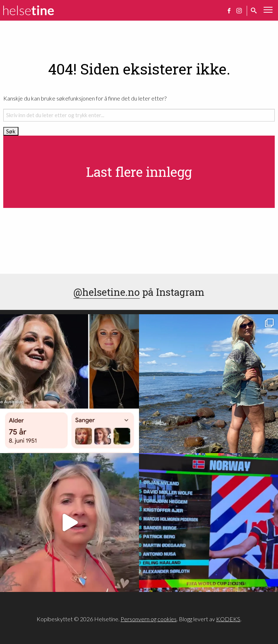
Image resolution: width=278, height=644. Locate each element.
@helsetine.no (107, 292)
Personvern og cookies (149, 619)
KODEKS (228, 619)
